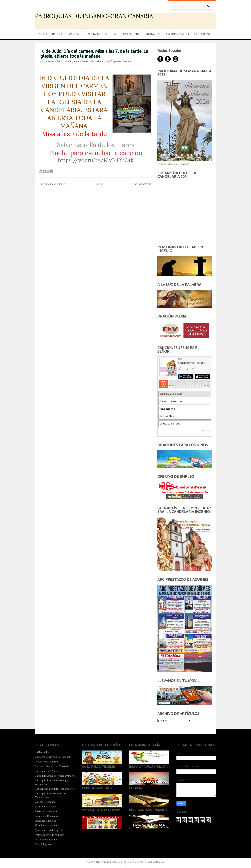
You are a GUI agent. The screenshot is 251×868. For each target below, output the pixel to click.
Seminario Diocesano (47, 816)
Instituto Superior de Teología (52, 766)
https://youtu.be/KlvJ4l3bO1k (96, 160)
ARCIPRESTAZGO (177, 34)
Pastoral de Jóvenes (46, 811)
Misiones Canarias (45, 821)
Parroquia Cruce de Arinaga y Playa (54, 776)
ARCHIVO (111, 34)
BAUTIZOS (93, 34)
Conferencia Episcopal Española (53, 757)
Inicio (99, 184)
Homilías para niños (46, 825)
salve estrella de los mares (94, 62)
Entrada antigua (142, 184)
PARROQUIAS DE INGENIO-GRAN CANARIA (94, 16)
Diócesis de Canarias (47, 762)
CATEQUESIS (132, 34)
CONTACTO (202, 34)
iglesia (59, 62)
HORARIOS (153, 34)
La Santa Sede (43, 752)
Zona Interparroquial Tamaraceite (54, 789)
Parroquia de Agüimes (47, 771)
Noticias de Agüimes (46, 840)
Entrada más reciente (53, 184)
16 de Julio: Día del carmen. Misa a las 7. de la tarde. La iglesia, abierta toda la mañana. (94, 54)
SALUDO (58, 34)
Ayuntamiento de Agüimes (50, 835)
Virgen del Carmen (121, 62)
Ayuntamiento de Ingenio (49, 830)
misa (76, 62)
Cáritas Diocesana (45, 802)
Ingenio (68, 62)
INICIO (42, 34)
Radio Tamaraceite (46, 807)
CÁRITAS (75, 34)
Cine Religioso (43, 844)
